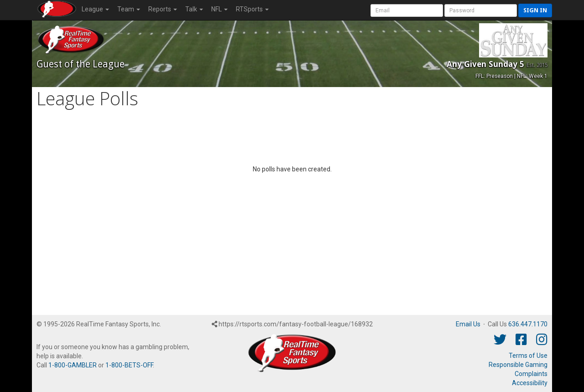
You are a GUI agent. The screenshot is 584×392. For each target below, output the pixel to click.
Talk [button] (194, 9)
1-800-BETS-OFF (129, 365)
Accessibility (530, 383)
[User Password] (481, 10)
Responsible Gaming (518, 365)
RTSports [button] (252, 9)
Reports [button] (163, 9)
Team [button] (129, 9)
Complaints (531, 374)
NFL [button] (219, 9)
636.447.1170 (528, 324)
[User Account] (407, 10)
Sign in (535, 10)
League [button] (95, 9)
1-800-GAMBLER (73, 365)
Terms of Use (528, 356)
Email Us (468, 324)
